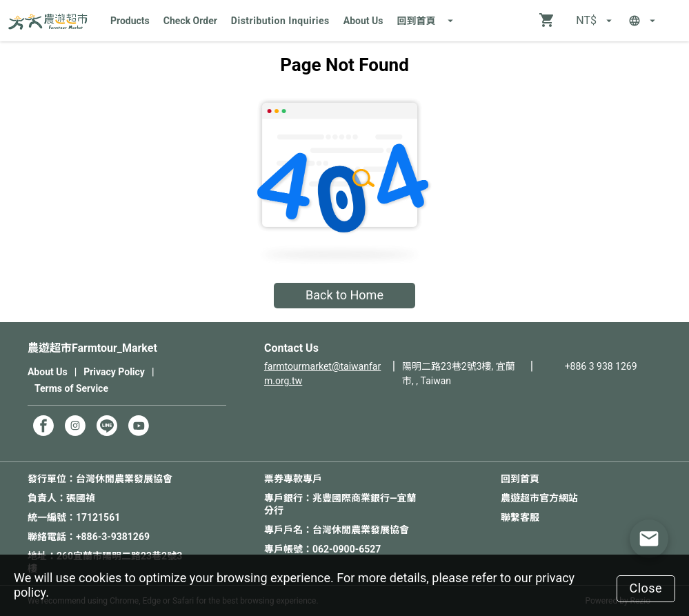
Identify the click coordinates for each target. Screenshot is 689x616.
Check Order (190, 21)
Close (646, 588)
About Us (363, 21)
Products (130, 21)
